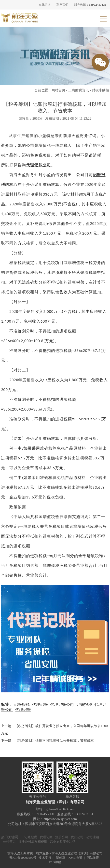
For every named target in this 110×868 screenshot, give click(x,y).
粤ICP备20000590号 (23, 858)
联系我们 (62, 5)
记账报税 (22, 704)
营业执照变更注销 (63, 842)
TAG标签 (55, 862)
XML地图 (75, 858)
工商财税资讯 (79, 90)
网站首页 (58, 90)
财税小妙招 (100, 90)
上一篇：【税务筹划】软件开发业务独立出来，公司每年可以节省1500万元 (54, 730)
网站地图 (93, 858)
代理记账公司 (39, 165)
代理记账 (40, 704)
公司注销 (93, 837)
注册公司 (62, 837)
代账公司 (77, 837)
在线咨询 (45, 5)
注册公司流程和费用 (33, 842)
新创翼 (61, 858)
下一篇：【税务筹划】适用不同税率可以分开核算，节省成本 (47, 741)
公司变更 (9, 842)
